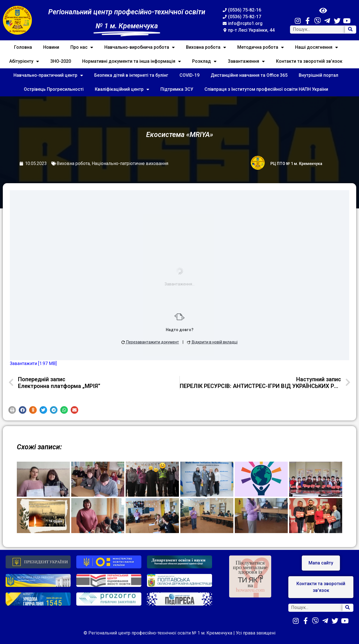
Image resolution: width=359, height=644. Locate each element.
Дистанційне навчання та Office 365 (249, 75)
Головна (23, 47)
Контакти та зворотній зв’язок (309, 61)
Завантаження (246, 61)
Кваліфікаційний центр (122, 89)
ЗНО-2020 (61, 61)
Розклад (204, 61)
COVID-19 (189, 75)
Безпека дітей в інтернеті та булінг (131, 75)
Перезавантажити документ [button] (150, 342)
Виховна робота (206, 47)
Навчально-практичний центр (48, 75)
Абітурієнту (24, 61)
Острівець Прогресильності (54, 89)
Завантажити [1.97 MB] (33, 363)
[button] (12, 410)
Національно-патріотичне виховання (130, 163)
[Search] (350, 30)
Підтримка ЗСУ (177, 89)
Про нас (82, 47)
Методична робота (261, 47)
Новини (51, 47)
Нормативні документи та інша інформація (132, 61)
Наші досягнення (317, 47)
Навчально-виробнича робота (140, 47)
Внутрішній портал (318, 75)
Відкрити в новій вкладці (212, 342)
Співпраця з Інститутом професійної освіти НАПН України (266, 89)
